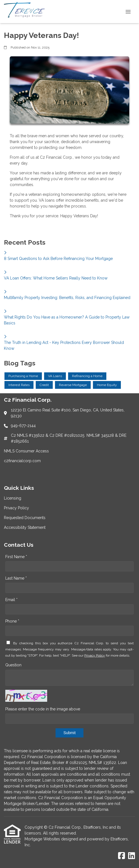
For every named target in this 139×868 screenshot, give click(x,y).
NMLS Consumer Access (26, 451)
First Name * (16, 557)
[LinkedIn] (132, 856)
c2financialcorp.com (22, 461)
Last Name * (16, 578)
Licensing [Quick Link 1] (13, 498)
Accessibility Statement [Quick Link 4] (25, 527)
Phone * (12, 621)
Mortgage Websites (43, 839)
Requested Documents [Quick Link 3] (25, 518)
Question (13, 665)
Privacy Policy (95, 655)
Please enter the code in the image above (43, 709)
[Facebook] (122, 856)
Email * (11, 600)
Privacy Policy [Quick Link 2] (16, 508)
